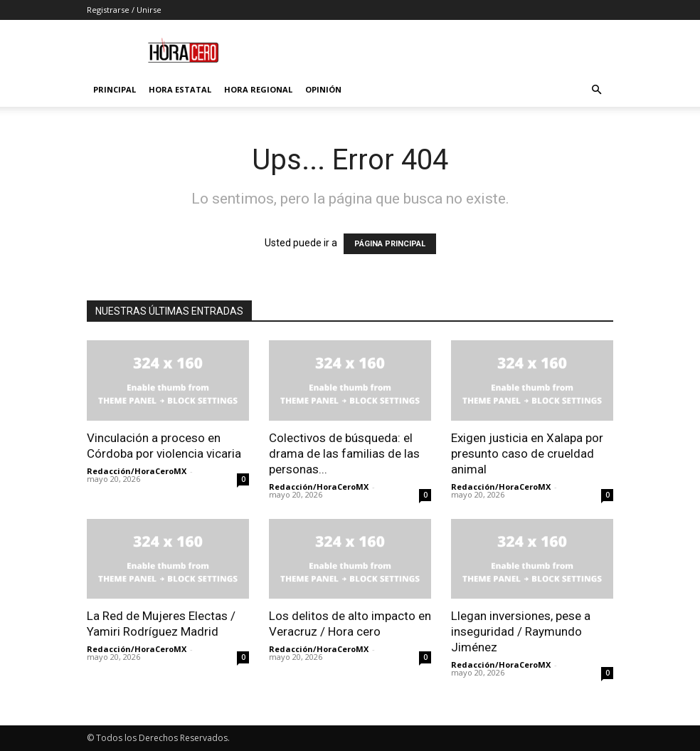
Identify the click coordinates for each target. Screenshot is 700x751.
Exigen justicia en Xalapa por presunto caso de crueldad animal (527, 453)
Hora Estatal (180, 89)
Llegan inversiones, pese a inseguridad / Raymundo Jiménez (521, 631)
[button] (596, 90)
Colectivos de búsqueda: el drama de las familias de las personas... (344, 453)
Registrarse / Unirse (124, 10)
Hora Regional (258, 89)
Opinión (323, 89)
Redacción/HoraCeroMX (137, 471)
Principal (115, 89)
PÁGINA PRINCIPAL (390, 244)
